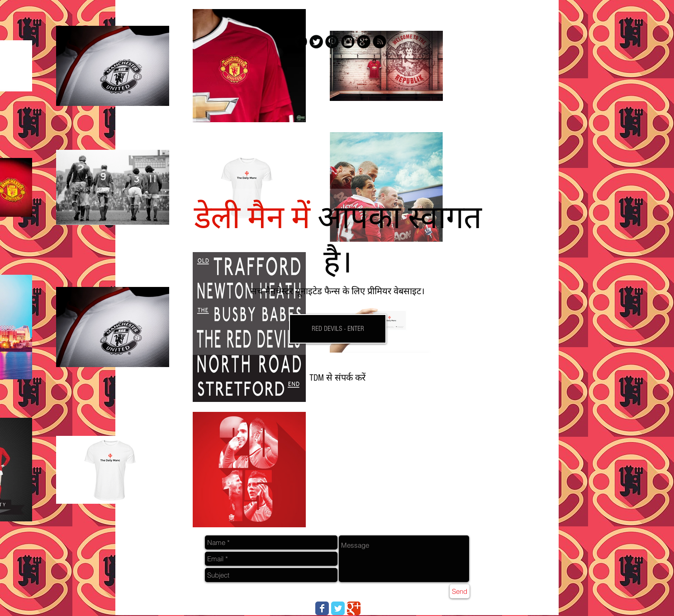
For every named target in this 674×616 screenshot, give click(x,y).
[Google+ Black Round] (364, 42)
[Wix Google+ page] (354, 608)
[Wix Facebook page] (322, 608)
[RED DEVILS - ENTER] (338, 329)
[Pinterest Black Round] (332, 42)
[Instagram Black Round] (348, 42)
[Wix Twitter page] (338, 608)
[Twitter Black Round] (316, 42)
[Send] (460, 591)
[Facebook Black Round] (300, 42)
